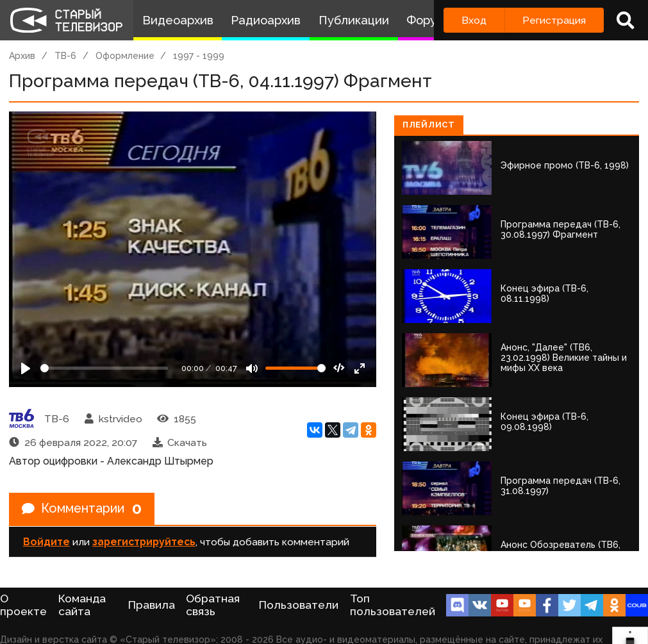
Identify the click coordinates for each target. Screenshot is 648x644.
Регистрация (554, 20)
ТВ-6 (65, 56)
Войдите (46, 542)
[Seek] (104, 368)
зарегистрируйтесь (144, 542)
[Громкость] (295, 368)
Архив (22, 56)
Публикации (354, 20)
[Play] (26, 368)
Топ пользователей (393, 605)
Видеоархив (178, 20)
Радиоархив (266, 20)
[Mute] (252, 368)
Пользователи (299, 605)
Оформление (125, 56)
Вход (474, 20)
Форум (426, 20)
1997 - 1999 (199, 56)
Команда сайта (82, 605)
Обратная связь (213, 605)
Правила (152, 605)
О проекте (23, 605)
